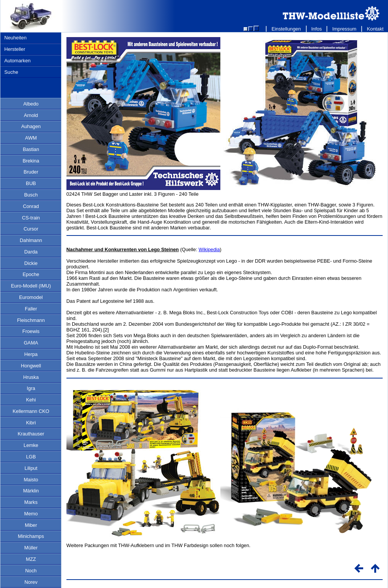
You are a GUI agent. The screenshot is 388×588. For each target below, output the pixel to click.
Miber (31, 525)
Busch (31, 195)
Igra (31, 388)
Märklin (31, 491)
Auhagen (31, 126)
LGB (31, 457)
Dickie (31, 263)
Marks (31, 502)
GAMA (31, 343)
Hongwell (31, 366)
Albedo (31, 104)
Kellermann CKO (31, 411)
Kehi (31, 400)
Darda (31, 252)
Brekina (31, 161)
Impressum (344, 29)
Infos (317, 29)
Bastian (31, 149)
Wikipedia (209, 249)
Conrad (31, 206)
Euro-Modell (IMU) (31, 286)
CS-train (31, 218)
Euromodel (31, 297)
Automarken (17, 61)
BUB (31, 183)
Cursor (31, 229)
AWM (31, 138)
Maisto (31, 480)
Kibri (31, 423)
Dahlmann (31, 240)
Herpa (31, 354)
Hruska (31, 377)
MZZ (31, 559)
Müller (31, 548)
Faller (31, 309)
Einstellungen (286, 29)
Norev (31, 582)
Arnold (31, 115)
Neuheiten (15, 38)
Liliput (31, 468)
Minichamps (31, 536)
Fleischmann (31, 320)
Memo (31, 514)
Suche (11, 72)
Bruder (31, 172)
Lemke (31, 445)
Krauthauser (31, 434)
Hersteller (15, 49)
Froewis (31, 331)
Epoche (31, 274)
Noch (31, 571)
